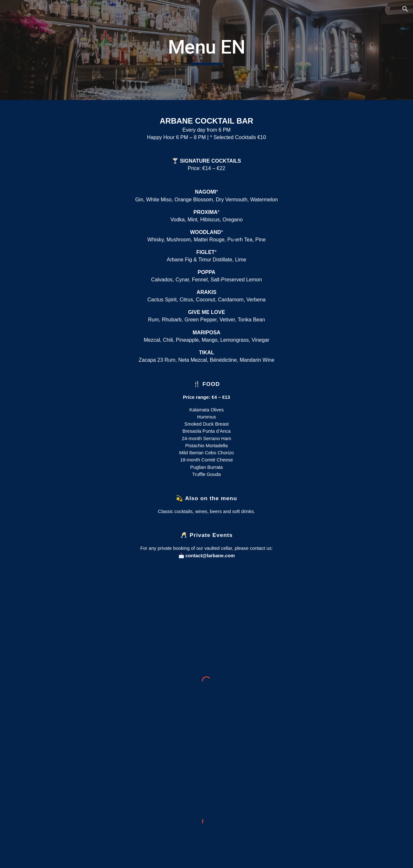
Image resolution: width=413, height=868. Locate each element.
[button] (405, 9)
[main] (206, 50)
